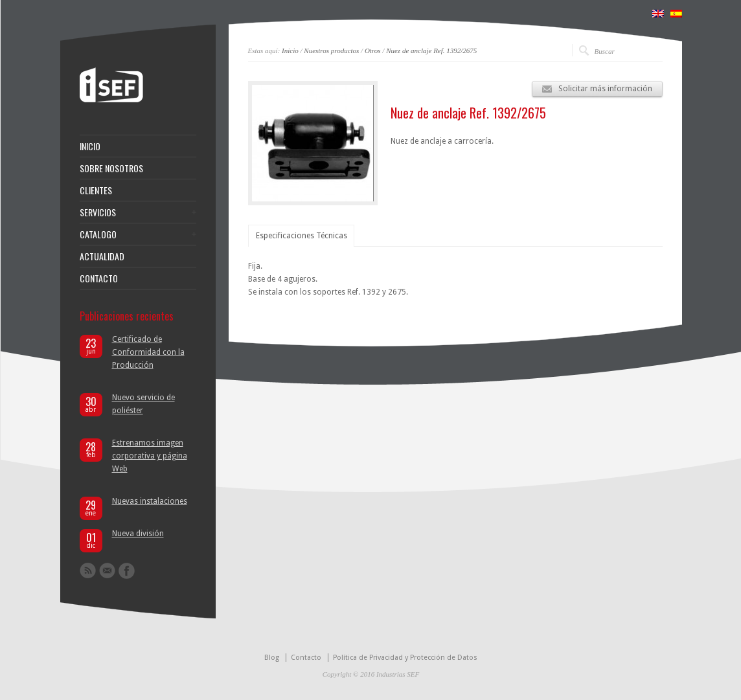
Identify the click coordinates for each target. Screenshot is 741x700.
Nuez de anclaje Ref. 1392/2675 (431, 51)
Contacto (306, 658)
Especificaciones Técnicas (302, 236)
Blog (272, 658)
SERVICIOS (98, 212)
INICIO (90, 146)
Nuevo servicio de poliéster (143, 404)
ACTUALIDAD (102, 256)
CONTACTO (99, 278)
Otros (373, 51)
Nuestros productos (331, 51)
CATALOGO (98, 234)
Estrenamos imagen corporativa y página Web (150, 456)
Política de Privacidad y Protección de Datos (405, 658)
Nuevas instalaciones (150, 501)
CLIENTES (96, 190)
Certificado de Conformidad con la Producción (148, 352)
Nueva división (138, 534)
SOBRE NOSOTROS (111, 168)
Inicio (290, 51)
